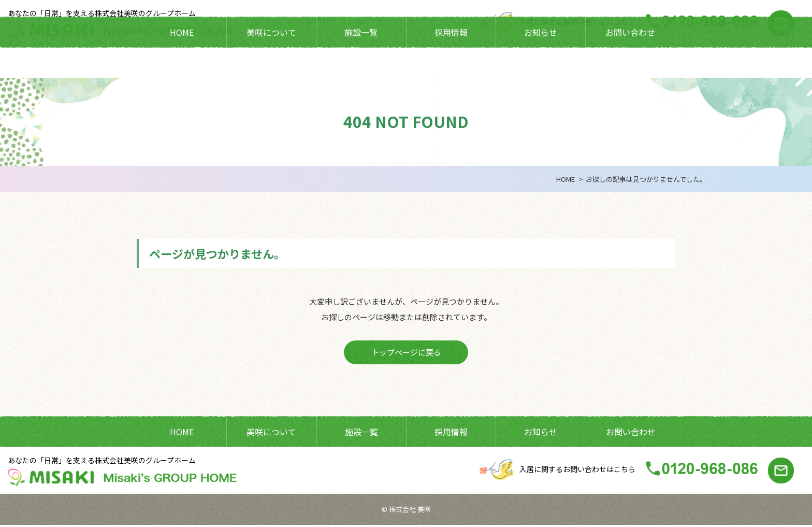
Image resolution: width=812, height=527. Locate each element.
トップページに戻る (406, 353)
